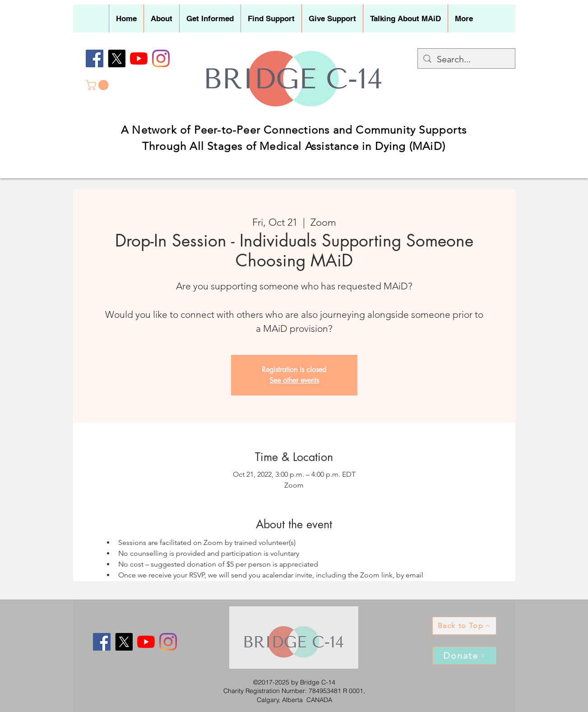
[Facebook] (95, 58)
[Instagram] (161, 58)
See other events (294, 380)
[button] (161, 19)
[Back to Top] (464, 626)
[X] (117, 58)
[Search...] (466, 59)
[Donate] (464, 656)
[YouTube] (139, 58)
